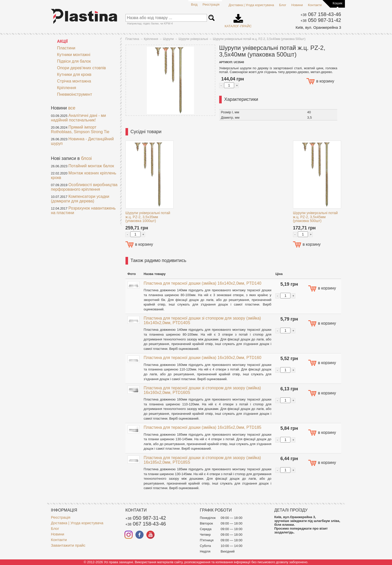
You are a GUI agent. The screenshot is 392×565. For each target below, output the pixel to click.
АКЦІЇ (62, 41)
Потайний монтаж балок (91, 166)
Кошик (338, 3)
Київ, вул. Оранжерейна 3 (318, 27)
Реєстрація (211, 4)
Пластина (132, 39)
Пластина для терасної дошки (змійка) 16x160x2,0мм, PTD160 (202, 358)
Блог (283, 5)
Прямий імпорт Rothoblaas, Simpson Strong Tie (80, 129)
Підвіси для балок (71, 61)
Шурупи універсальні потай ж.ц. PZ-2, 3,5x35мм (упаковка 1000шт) (148, 217)
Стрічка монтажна (74, 81)
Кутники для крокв (71, 74)
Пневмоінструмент (72, 94)
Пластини (63, 48)
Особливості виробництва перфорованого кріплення (84, 187)
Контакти (315, 5)
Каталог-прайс (238, 19)
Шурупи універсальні (193, 39)
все (72, 108)
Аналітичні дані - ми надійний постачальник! (78, 118)
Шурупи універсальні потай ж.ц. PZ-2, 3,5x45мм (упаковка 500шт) (315, 217)
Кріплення (64, 88)
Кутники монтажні (71, 55)
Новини (297, 5)
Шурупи (168, 39)
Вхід (194, 4)
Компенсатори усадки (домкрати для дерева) (80, 199)
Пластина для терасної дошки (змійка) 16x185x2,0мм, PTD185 (202, 427)
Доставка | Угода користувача (251, 5)
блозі (86, 158)
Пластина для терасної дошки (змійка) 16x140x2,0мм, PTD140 (202, 283)
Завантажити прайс (68, 545)
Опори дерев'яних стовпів (78, 68)
